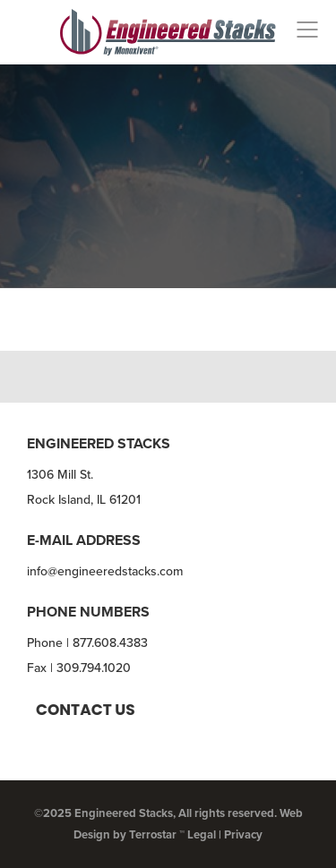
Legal (202, 834)
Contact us (86, 710)
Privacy (243, 834)
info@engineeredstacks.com (105, 571)
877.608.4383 (110, 643)
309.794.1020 (94, 668)
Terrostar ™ (157, 834)
